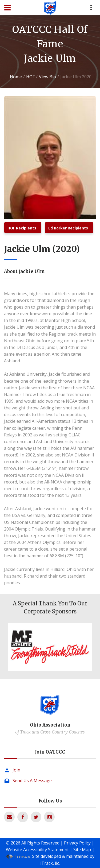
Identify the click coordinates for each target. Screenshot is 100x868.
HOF (30, 77)
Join (16, 770)
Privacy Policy (77, 843)
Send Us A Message (32, 781)
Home (16, 77)
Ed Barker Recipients (68, 228)
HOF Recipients (22, 228)
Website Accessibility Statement (37, 850)
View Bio (47, 77)
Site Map (82, 850)
